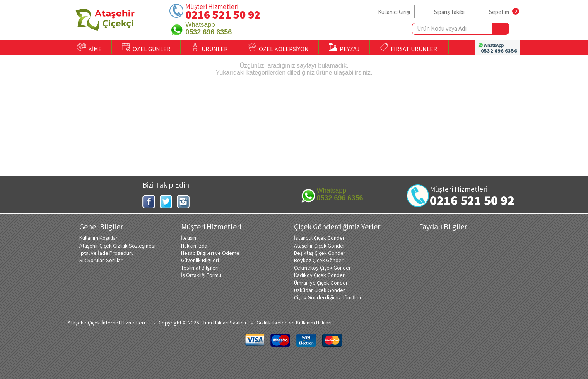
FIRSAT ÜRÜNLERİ (409, 48)
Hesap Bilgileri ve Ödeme (210, 253)
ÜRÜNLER (209, 48)
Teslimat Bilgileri (200, 268)
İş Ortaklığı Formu (201, 275)
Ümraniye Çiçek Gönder (321, 283)
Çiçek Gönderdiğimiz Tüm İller (328, 297)
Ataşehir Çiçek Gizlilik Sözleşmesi (117, 246)
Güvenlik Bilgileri (200, 260)
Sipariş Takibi (449, 12)
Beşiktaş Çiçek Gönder (320, 253)
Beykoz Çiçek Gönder (319, 260)
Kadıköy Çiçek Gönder (319, 275)
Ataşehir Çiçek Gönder (320, 246)
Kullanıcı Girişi (394, 12)
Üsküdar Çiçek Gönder (320, 290)
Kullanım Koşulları (99, 238)
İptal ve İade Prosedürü (107, 253)
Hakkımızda (194, 246)
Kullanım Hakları (314, 323)
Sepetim (499, 12)
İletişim (189, 238)
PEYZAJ (344, 48)
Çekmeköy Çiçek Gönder (322, 268)
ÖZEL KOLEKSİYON (278, 48)
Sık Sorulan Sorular (101, 260)
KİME (90, 48)
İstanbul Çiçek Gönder (319, 238)
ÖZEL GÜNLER (146, 48)
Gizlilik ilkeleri (272, 323)
